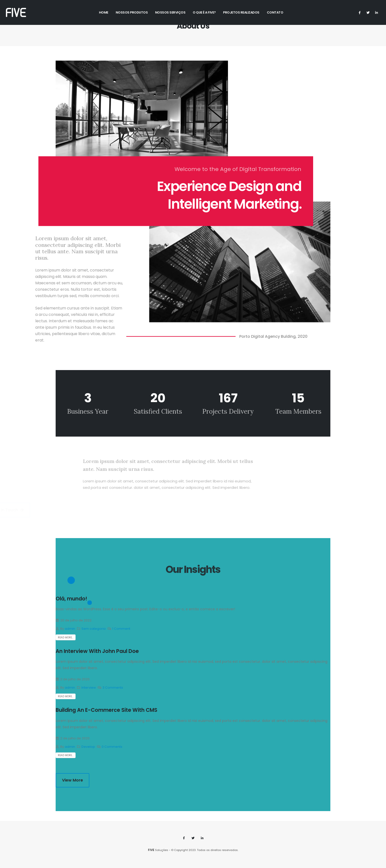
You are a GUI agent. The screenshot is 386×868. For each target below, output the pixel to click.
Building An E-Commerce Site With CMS (106, 710)
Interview (89, 688)
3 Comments (113, 688)
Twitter (193, 838)
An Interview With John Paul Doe (97, 651)
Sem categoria (94, 629)
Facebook (184, 838)
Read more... (66, 638)
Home (104, 12)
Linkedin (202, 838)
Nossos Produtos (132, 12)
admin (70, 629)
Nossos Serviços (170, 12)
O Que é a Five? (204, 12)
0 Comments (112, 747)
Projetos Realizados (241, 12)
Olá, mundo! (71, 599)
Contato (275, 12)
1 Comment (121, 629)
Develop (88, 747)
